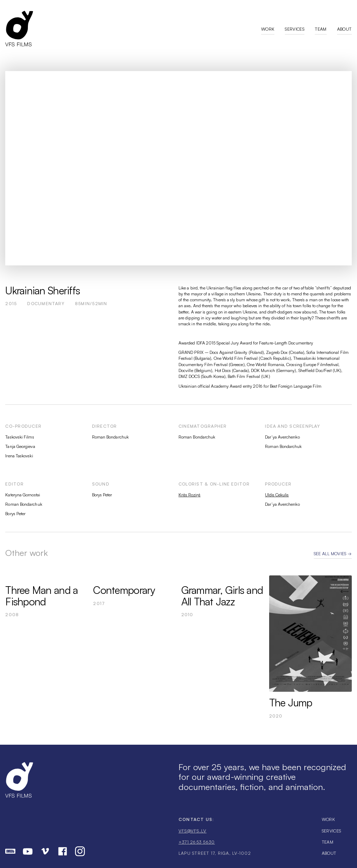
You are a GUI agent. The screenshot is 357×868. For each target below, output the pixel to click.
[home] (133, 28)
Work (268, 29)
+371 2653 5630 (197, 842)
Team (321, 29)
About (344, 29)
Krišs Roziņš (189, 495)
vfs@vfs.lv (192, 831)
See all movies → (333, 554)
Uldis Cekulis (277, 495)
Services (295, 29)
